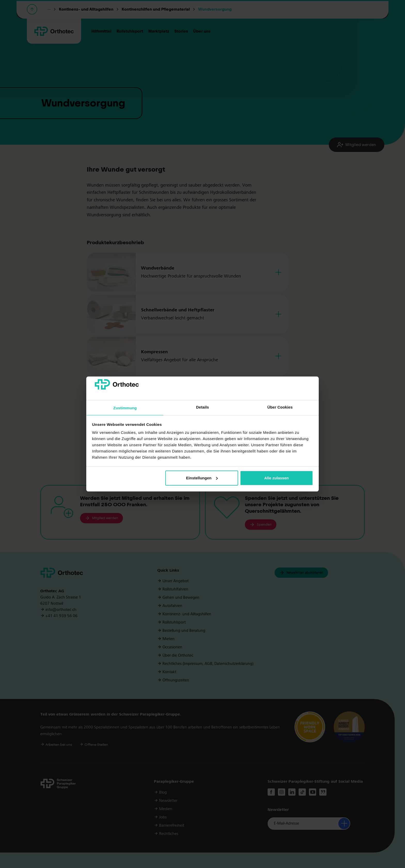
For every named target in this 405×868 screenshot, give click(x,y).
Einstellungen (202, 478)
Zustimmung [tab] (125, 408)
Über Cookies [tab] (280, 407)
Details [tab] (202, 407)
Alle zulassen (277, 478)
